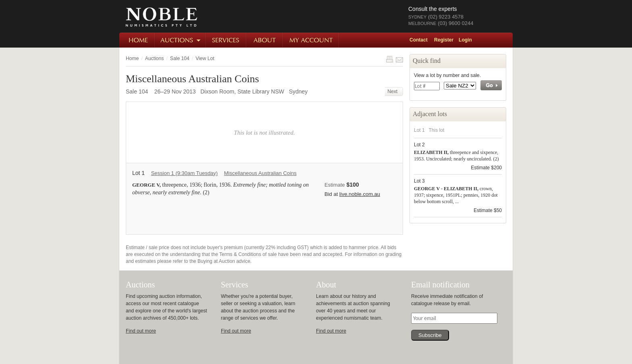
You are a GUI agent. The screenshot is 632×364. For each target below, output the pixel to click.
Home (137, 40)
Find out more (141, 331)
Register (444, 40)
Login (465, 40)
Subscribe (430, 335)
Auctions (181, 40)
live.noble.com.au (360, 194)
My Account (311, 40)
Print (389, 59)
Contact (419, 40)
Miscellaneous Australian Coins (260, 173)
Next (394, 92)
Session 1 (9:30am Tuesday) (184, 173)
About (265, 40)
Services (227, 40)
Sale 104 (180, 58)
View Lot (205, 58)
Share (399, 59)
